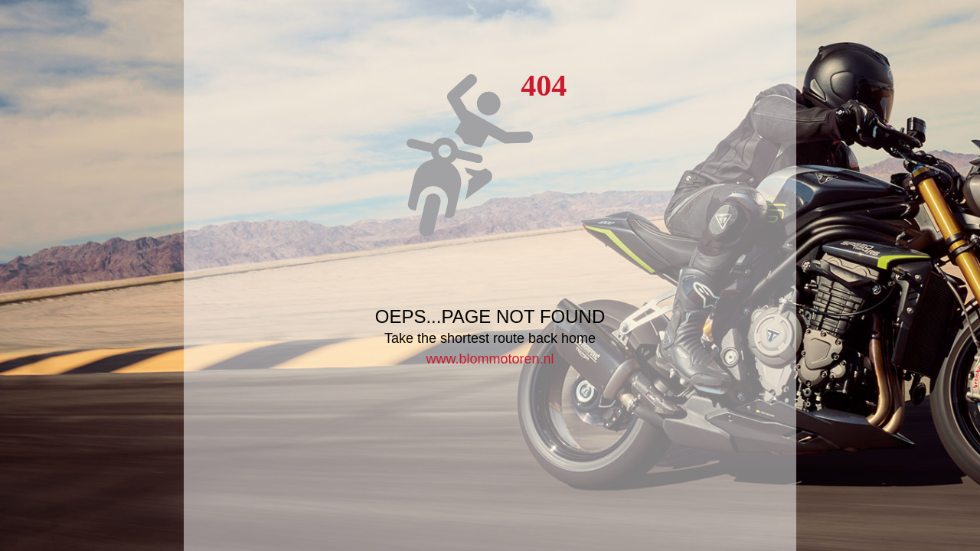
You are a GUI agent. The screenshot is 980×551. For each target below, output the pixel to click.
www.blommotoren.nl (490, 359)
